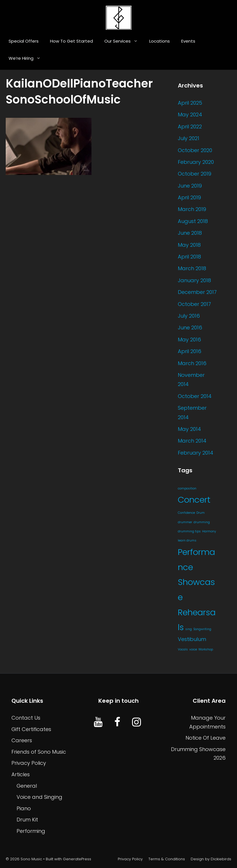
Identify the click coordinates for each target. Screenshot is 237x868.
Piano (24, 808)
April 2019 (189, 197)
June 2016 (190, 328)
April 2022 (190, 127)
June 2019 (190, 186)
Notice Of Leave (206, 738)
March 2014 (192, 441)
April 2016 (190, 351)
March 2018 (192, 268)
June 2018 (190, 233)
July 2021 (189, 138)
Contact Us (26, 718)
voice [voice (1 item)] (193, 649)
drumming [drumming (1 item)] (202, 522)
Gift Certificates (31, 729)
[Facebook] (117, 722)
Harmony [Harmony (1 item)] (209, 531)
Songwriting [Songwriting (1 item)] (202, 629)
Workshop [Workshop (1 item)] (206, 649)
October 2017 (194, 304)
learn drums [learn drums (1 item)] (187, 540)
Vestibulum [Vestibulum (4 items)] (192, 639)
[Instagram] (137, 722)
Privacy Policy (29, 763)
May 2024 (190, 115)
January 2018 (194, 280)
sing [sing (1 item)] (189, 629)
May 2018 (189, 245)
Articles (21, 774)
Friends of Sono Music (39, 752)
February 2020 (196, 162)
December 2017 (197, 292)
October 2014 (195, 396)
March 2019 (192, 209)
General (27, 786)
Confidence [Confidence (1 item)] (186, 513)
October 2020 (195, 150)
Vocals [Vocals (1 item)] (183, 649)
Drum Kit (27, 820)
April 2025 (190, 103)
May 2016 (189, 340)
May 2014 (189, 429)
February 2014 (196, 453)
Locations (160, 41)
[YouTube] (98, 722)
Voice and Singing (39, 797)
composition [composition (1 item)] (187, 488)
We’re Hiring (27, 58)
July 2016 (189, 316)
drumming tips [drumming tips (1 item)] (189, 531)
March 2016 (192, 363)
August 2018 (193, 221)
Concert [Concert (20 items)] (194, 500)
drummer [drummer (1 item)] (185, 522)
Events (188, 41)
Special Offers (24, 41)
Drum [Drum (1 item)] (201, 513)
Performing (31, 831)
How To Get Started (71, 41)
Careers (22, 740)
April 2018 (189, 257)
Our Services (124, 41)
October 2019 (195, 174)
